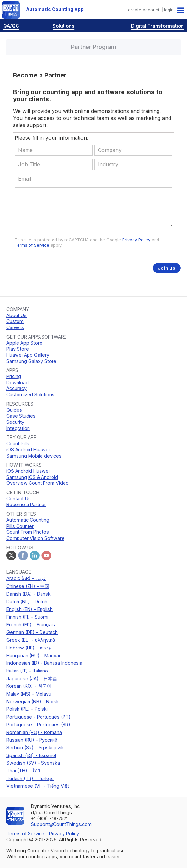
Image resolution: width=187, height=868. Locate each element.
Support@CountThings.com (61, 824)
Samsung (17, 456)
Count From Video (49, 483)
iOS (10, 450)
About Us (17, 315)
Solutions (63, 26)
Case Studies (21, 416)
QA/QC (11, 26)
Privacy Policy (137, 240)
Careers (15, 327)
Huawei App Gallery (28, 355)
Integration (18, 428)
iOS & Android (43, 477)
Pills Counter (20, 526)
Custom (15, 321)
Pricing (14, 376)
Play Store (18, 349)
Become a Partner (26, 504)
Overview (17, 483)
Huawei (41, 450)
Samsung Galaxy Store (31, 361)
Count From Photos (28, 532)
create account (144, 10)
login (169, 10)
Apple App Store (24, 343)
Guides (14, 410)
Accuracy (17, 388)
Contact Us (19, 499)
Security (15, 422)
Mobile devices (45, 456)
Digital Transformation (157, 26)
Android (24, 450)
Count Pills (18, 443)
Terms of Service (32, 245)
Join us (167, 268)
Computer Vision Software (35, 538)
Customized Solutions (30, 394)
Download (18, 382)
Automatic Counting (28, 520)
